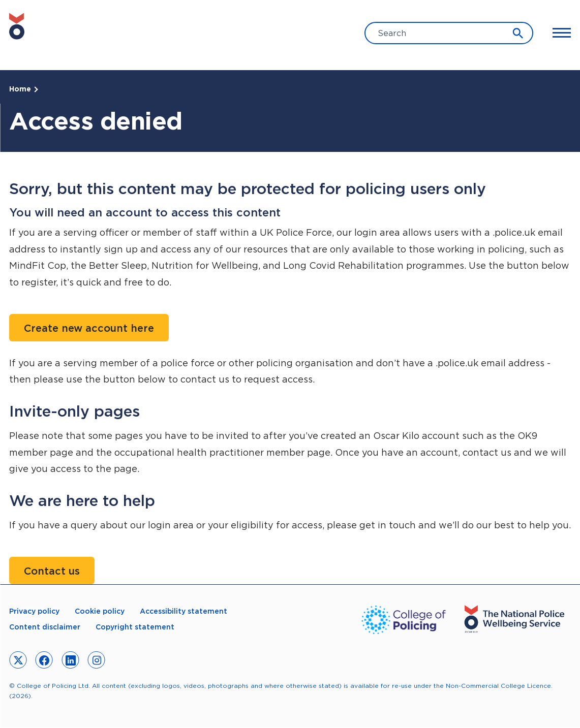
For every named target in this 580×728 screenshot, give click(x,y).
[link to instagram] (97, 660)
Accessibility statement (184, 611)
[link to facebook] (44, 660)
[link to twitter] (18, 660)
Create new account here (89, 328)
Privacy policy (34, 611)
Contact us (52, 571)
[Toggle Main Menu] (557, 33)
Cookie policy (100, 611)
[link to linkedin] (70, 660)
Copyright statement (135, 627)
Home (20, 89)
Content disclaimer (45, 627)
